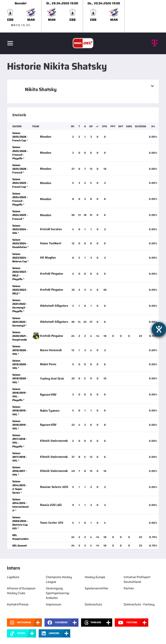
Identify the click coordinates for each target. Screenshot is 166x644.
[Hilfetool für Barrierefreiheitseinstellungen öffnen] (159, 329)
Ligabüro (13, 577)
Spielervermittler (97, 588)
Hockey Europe (95, 577)
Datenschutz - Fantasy (139, 604)
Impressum (53, 604)
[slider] (83, 16)
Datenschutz (93, 604)
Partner (129, 588)
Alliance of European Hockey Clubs (21, 591)
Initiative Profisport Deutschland (137, 579)
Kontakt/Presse (18, 604)
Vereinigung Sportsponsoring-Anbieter (58, 593)
